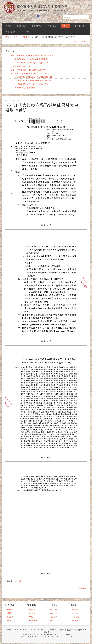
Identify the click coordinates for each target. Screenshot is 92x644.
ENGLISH (84, 42)
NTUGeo (41, 16)
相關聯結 (75, 621)
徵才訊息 (79, 26)
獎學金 (31, 617)
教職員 (9, 613)
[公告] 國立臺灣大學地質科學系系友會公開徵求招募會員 (31, 77)
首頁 (8, 26)
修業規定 (32, 613)
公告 (66, 26)
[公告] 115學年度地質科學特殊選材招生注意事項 (28, 70)
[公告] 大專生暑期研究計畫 (20, 66)
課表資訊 (32, 610)
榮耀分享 (54, 613)
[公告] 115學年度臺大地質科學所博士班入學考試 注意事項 (32, 56)
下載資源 (10, 32)
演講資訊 (54, 617)
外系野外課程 (33, 621)
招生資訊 (52, 26)
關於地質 (22, 26)
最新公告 (26, 37)
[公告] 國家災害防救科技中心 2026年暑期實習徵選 (29, 59)
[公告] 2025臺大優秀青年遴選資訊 (23, 88)
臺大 (58, 16)
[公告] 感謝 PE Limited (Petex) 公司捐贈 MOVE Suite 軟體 (30, 73)
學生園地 (37, 26)
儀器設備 (10, 617)
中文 (75, 42)
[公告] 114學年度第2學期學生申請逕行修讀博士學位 (29, 84)
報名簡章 (18, 581)
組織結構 (10, 609)
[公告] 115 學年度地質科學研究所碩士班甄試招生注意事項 (32, 81)
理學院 (51, 16)
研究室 (9, 621)
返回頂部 (83, 588)
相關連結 (25, 32)
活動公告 (54, 621)
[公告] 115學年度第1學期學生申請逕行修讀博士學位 (29, 63)
